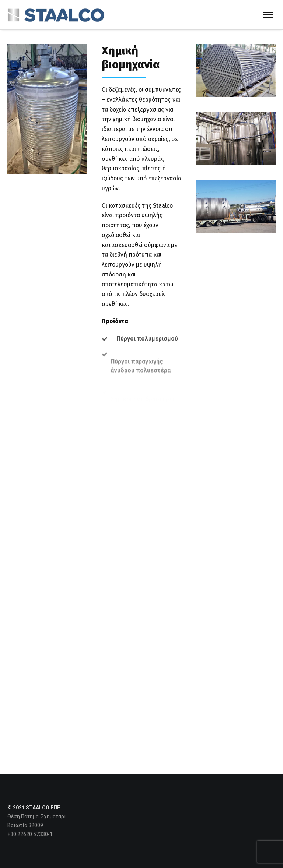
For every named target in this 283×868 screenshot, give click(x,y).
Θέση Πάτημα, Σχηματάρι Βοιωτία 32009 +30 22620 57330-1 (37, 825)
